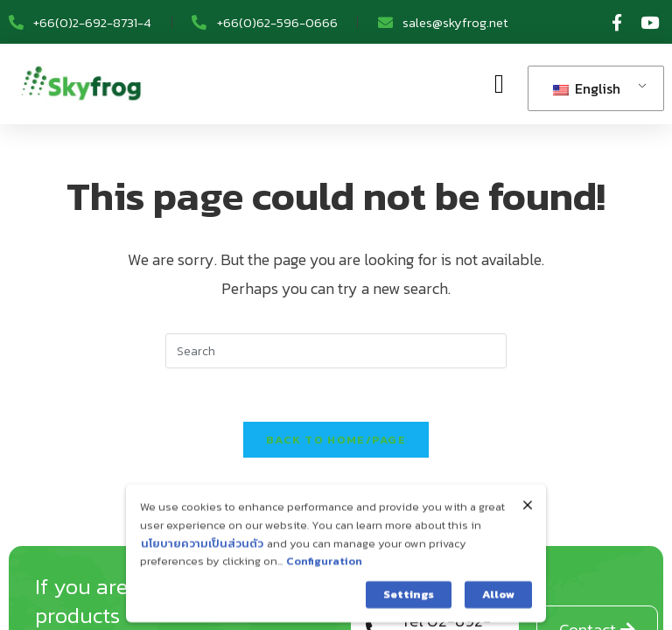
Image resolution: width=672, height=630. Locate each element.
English (587, 88)
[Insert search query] (336, 351)
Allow (498, 607)
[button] (499, 84)
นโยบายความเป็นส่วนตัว (202, 556)
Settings (409, 607)
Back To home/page (336, 440)
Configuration (324, 574)
